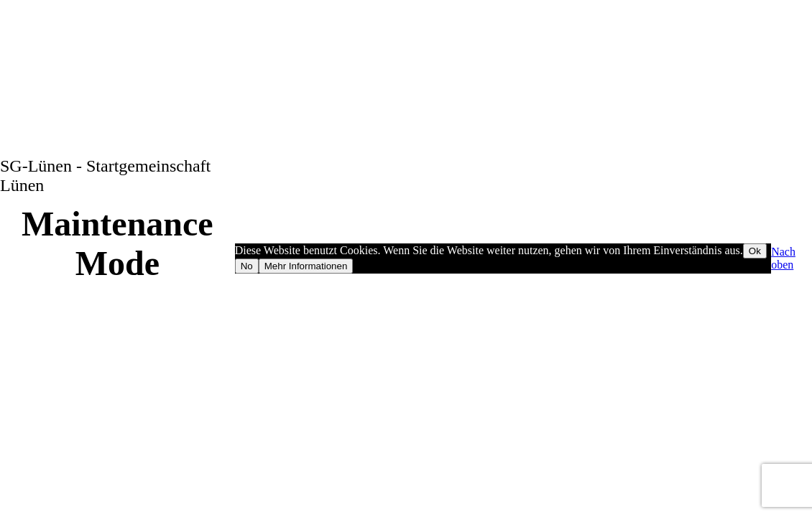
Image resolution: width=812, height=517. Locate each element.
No (247, 266)
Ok (755, 251)
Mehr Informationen (306, 266)
